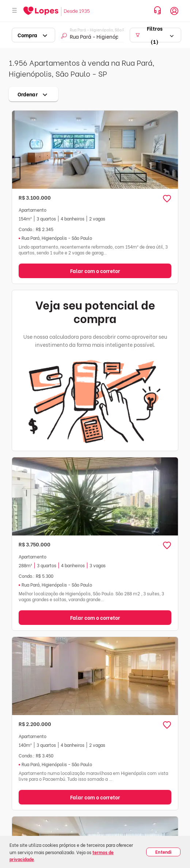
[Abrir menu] (15, 11)
